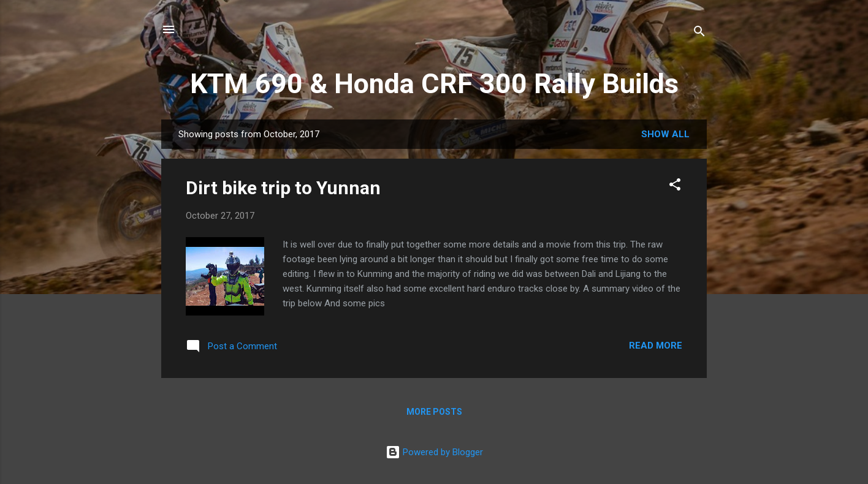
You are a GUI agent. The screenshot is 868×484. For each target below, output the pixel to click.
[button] (675, 187)
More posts (434, 412)
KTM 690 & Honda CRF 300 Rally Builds (434, 84)
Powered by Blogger (434, 452)
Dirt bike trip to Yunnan (283, 188)
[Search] (699, 33)
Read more (656, 346)
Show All (665, 134)
